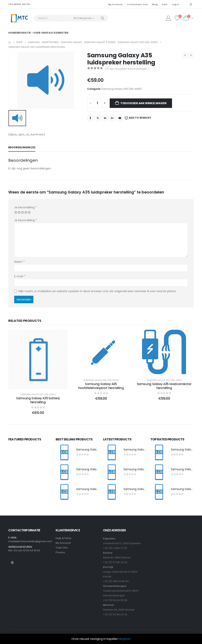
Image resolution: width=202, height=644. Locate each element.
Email (120, 118)
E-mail (20, 276)
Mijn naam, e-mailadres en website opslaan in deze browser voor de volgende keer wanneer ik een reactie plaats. (97, 291)
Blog (155, 4)
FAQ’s (51, 33)
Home (12, 33)
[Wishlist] (177, 18)
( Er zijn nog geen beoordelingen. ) (127, 69)
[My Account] (168, 18)
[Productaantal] (97, 103)
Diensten (62, 33)
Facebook (90, 118)
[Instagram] (191, 4)
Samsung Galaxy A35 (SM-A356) (122, 89)
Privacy (60, 552)
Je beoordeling (25, 207)
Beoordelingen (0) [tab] (22, 147)
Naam (19, 262)
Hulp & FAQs (63, 538)
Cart (165, 4)
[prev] (185, 55)
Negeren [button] (125, 639)
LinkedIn (105, 118)
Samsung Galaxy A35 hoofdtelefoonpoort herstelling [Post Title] (101, 386)
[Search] (103, 18)
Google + (112, 118)
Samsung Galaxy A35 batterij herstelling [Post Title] (38, 400)
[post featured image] (64, 453)
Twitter (98, 118)
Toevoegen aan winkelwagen (143, 103)
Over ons (40, 33)
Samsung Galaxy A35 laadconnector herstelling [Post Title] (164, 386)
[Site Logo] (19, 18)
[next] (191, 55)
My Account (115, 4)
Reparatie (24, 33)
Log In (175, 4)
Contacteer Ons (137, 4)
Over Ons (62, 548)
